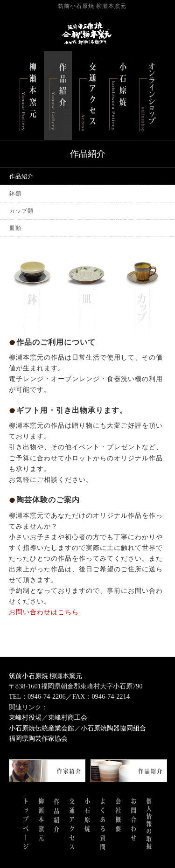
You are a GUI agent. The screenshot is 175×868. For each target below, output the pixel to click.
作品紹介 (58, 96)
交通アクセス (88, 96)
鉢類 (15, 194)
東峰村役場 (25, 717)
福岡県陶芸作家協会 (38, 738)
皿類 (15, 228)
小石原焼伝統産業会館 (42, 728)
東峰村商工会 (68, 717)
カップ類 (21, 211)
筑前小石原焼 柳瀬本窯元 (46, 676)
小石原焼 (118, 96)
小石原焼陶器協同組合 (113, 728)
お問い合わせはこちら (44, 612)
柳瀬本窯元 (28, 96)
